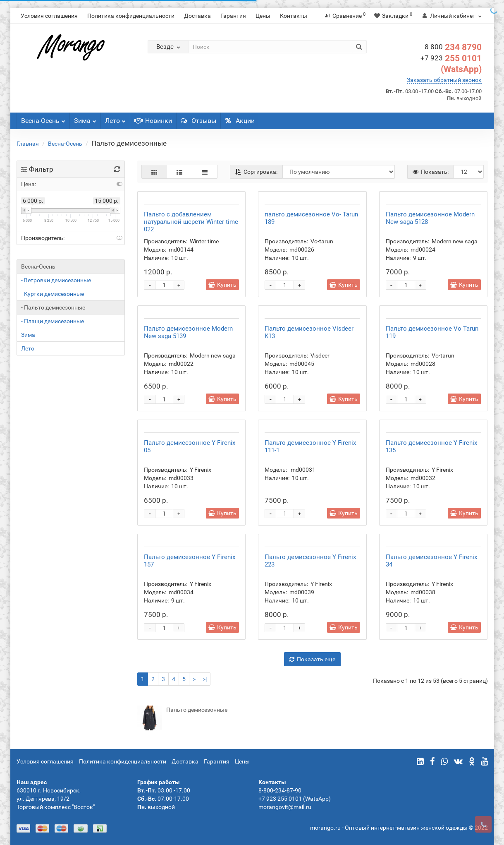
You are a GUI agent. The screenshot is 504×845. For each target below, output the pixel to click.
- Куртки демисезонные (53, 294)
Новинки (153, 121)
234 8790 (453, 47)
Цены (263, 16)
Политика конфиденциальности (131, 16)
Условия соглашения (49, 16)
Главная (28, 144)
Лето (115, 119)
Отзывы (198, 121)
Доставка (197, 16)
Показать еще (312, 659)
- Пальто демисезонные (53, 307)
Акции (240, 121)
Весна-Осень (43, 119)
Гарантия (233, 16)
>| (205, 679)
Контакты (294, 16)
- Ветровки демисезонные (56, 280)
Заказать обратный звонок (444, 80)
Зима (85, 119)
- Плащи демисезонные (53, 321)
